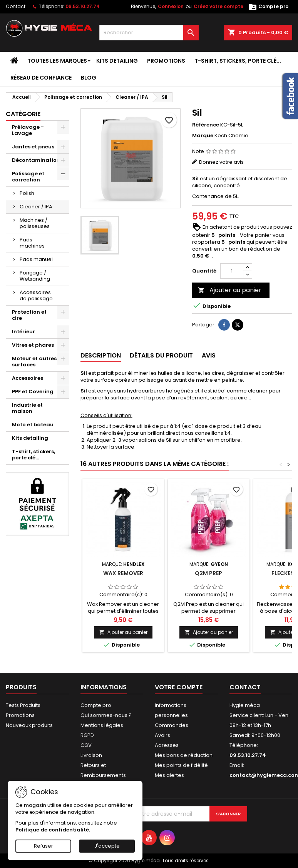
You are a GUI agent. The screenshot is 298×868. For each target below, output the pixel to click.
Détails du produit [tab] (161, 355)
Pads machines (32, 243)
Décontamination (36, 160)
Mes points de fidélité (181, 765)
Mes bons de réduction (184, 755)
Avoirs (162, 735)
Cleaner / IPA (36, 207)
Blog (89, 78)
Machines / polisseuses (35, 223)
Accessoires (28, 378)
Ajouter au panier (230, 290)
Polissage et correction (28, 177)
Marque (203, 136)
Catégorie (23, 114)
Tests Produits (23, 705)
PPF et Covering (33, 392)
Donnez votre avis (221, 162)
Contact (16, 6)
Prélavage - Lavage (28, 130)
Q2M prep (208, 573)
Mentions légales (102, 725)
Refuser (44, 846)
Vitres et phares (33, 345)
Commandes (172, 725)
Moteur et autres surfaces (34, 362)
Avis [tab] (209, 355)
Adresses (167, 745)
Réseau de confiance (41, 78)
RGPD (87, 735)
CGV (86, 745)
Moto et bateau (33, 425)
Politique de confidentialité (52, 830)
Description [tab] (101, 355)
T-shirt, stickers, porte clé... (238, 61)
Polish (27, 193)
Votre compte (179, 687)
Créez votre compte (218, 6)
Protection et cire (29, 315)
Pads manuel (36, 259)
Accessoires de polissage (36, 295)
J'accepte (107, 846)
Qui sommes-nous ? (106, 715)
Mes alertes (169, 775)
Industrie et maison (27, 408)
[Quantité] (232, 271)
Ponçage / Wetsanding (35, 276)
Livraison (91, 755)
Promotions (166, 61)
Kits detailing (117, 61)
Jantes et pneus (33, 147)
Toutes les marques (57, 61)
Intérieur (23, 332)
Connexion (171, 6)
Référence (206, 125)
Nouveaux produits (29, 725)
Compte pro (96, 705)
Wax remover (123, 573)
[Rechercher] (149, 33)
